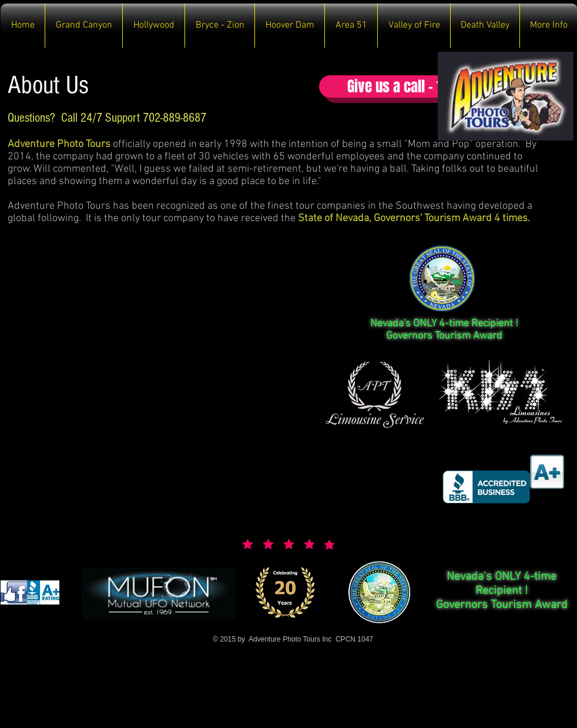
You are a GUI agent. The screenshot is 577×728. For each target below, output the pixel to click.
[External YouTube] (158, 358)
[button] (84, 26)
